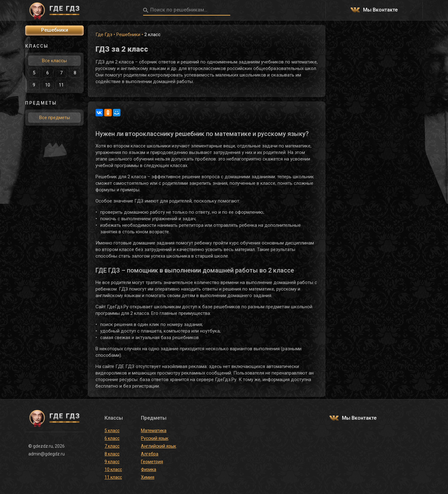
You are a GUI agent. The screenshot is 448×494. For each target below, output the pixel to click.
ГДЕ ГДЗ (54, 10)
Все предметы (55, 118)
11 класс (113, 477)
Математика (154, 431)
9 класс (112, 462)
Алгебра (150, 454)
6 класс (112, 438)
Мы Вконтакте (380, 10)
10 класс (113, 469)
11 (61, 85)
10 (48, 85)
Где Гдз (104, 35)
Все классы (54, 61)
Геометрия (152, 462)
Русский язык (155, 438)
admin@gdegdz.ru (47, 454)
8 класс (112, 454)
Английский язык (159, 446)
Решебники (128, 35)
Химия (148, 477)
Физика (149, 469)
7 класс (112, 446)
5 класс (112, 431)
